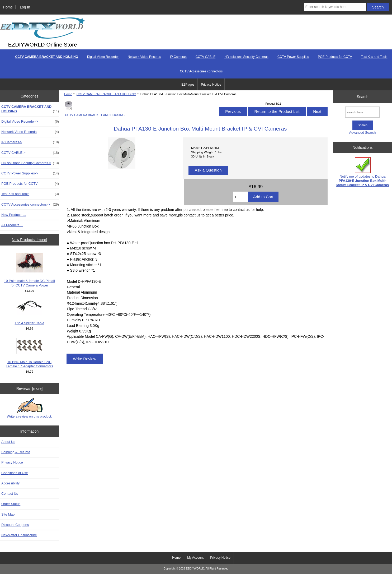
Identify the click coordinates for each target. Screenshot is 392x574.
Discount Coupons (15, 525)
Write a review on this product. (29, 408)
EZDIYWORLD (195, 569)
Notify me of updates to (363, 172)
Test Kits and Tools (374, 57)
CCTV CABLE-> (30, 153)
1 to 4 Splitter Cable (30, 313)
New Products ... (14, 215)
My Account (195, 558)
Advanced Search (363, 133)
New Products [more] (30, 240)
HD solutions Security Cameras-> (30, 163)
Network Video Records (144, 57)
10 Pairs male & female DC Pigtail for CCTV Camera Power (29, 270)
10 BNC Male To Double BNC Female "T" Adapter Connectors (29, 353)
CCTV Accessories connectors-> (30, 205)
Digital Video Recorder (103, 57)
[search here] (362, 112)
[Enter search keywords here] (335, 7)
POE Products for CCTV (335, 57)
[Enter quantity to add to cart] (240, 197)
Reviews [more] (30, 388)
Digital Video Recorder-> (30, 122)
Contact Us (10, 494)
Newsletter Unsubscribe (19, 535)
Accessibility (10, 483)
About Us (8, 442)
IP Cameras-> (30, 142)
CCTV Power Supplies (293, 57)
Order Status (11, 504)
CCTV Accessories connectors (201, 71)
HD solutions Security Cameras (246, 57)
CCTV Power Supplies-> (30, 173)
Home (8, 7)
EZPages (188, 85)
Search (362, 97)
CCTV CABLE (206, 57)
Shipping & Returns (16, 452)
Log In (25, 7)
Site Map (8, 514)
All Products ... (12, 225)
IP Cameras (178, 57)
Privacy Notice (211, 85)
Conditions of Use (15, 473)
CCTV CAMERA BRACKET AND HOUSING (106, 94)
